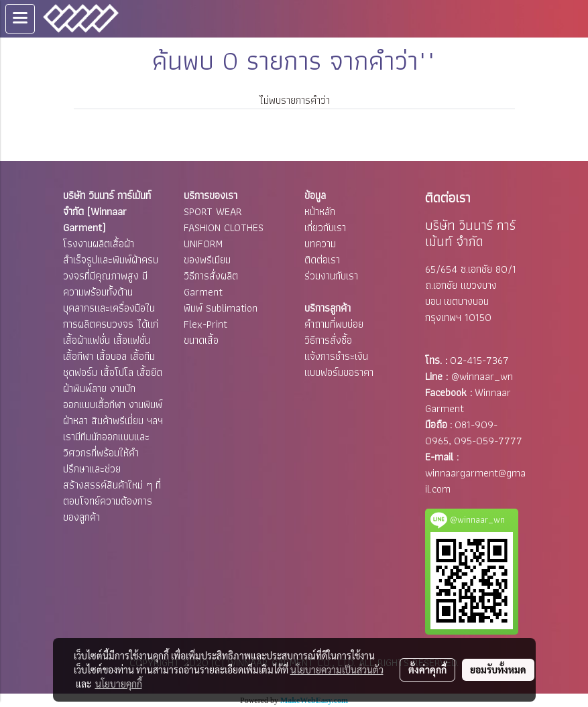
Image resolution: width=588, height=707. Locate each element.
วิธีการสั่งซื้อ (328, 340)
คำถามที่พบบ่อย (334, 324)
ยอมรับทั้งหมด (498, 669)
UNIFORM (203, 244)
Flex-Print (205, 324)
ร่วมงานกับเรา (331, 276)
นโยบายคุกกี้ (119, 684)
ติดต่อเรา (322, 260)
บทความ (320, 244)
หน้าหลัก (320, 211)
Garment (203, 292)
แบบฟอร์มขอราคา (339, 372)
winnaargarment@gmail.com (475, 481)
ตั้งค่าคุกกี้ (427, 669)
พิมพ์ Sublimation (221, 308)
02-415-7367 (479, 360)
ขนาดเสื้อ (201, 340)
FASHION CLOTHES (224, 228)
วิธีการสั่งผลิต (211, 276)
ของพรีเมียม (207, 260)
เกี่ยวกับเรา (325, 228)
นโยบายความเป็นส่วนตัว (337, 669)
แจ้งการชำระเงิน (336, 356)
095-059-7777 (488, 441)
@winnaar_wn (482, 376)
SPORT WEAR (213, 211)
